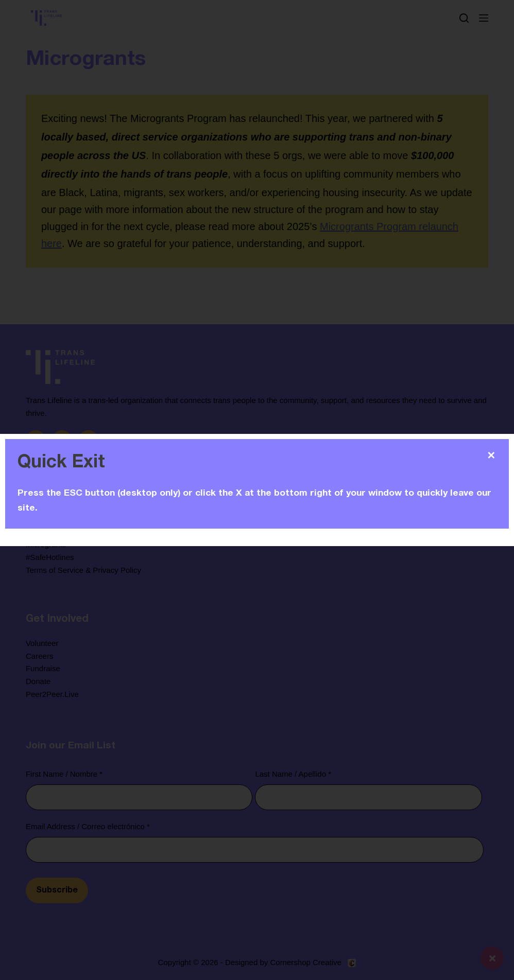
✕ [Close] (491, 456)
